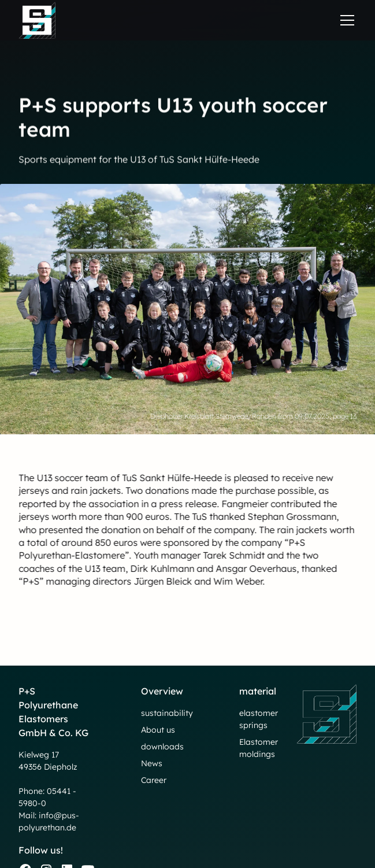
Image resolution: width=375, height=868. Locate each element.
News (152, 763)
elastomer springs (259, 719)
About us (158, 730)
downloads (162, 747)
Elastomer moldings (259, 748)
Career (154, 780)
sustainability (167, 713)
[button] (345, 20)
